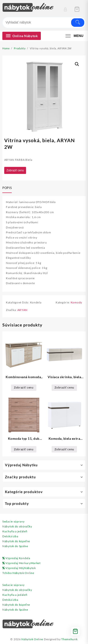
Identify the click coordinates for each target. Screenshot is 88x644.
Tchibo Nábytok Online (18, 573)
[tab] (8, 188)
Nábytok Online (32, 639)
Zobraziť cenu (15, 170)
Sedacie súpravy (13, 521)
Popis (7, 188)
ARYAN (23, 310)
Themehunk (69, 639)
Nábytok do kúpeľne (16, 541)
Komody (76, 302)
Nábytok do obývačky (17, 526)
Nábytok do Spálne (15, 546)
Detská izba (10, 536)
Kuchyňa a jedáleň (15, 531)
